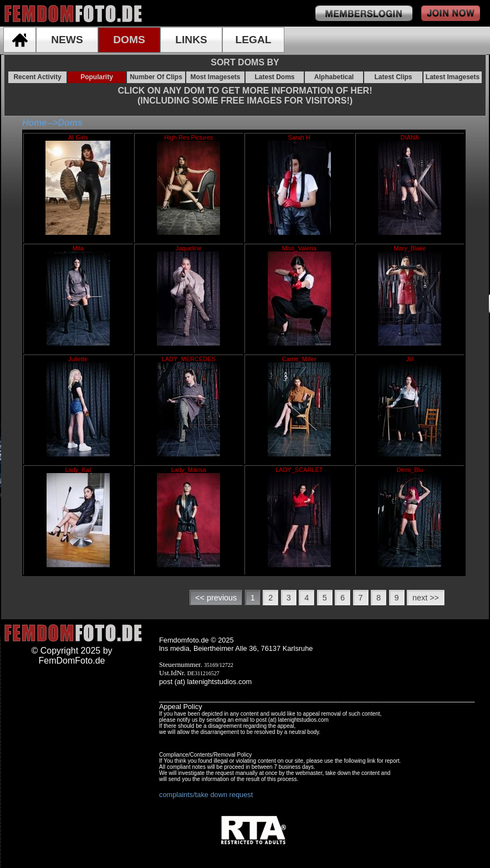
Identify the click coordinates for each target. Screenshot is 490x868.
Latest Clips (393, 77)
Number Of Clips (156, 77)
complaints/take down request (206, 795)
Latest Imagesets (453, 77)
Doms (70, 123)
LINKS (191, 40)
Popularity (97, 77)
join (451, 13)
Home (34, 123)
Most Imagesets (215, 77)
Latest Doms (274, 77)
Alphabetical (334, 77)
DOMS (129, 40)
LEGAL (253, 40)
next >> (426, 598)
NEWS (67, 40)
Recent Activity (37, 77)
